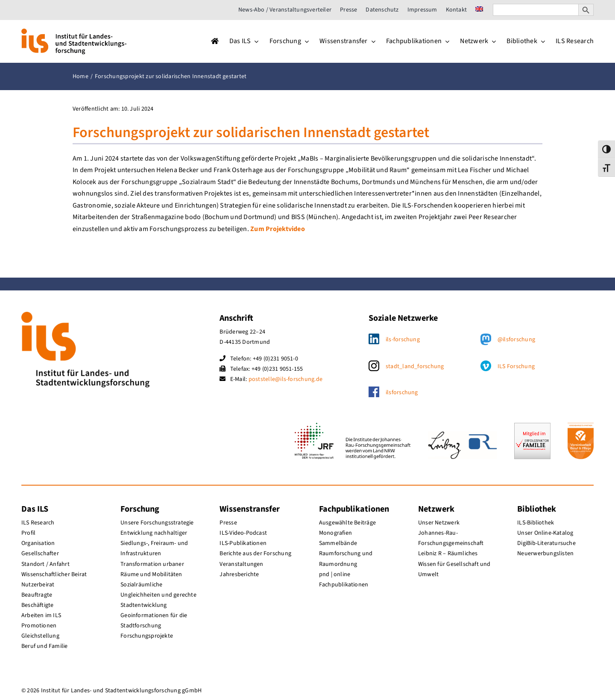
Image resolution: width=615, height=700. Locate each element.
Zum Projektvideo (278, 229)
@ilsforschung (516, 340)
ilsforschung (402, 392)
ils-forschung (403, 340)
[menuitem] (479, 10)
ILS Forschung (516, 366)
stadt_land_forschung (415, 366)
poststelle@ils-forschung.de (286, 379)
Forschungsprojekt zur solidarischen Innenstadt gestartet (251, 133)
